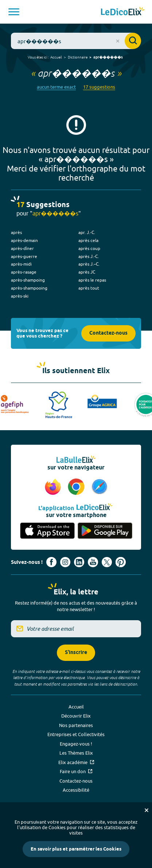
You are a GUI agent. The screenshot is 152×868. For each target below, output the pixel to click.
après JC (87, 272)
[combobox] (76, 41)
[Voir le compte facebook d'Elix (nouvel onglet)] (51, 562)
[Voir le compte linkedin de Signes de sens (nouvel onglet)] (79, 562)
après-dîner (22, 248)
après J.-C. (89, 256)
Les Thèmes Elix (76, 753)
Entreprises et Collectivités (76, 734)
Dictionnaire (78, 57)
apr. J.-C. (87, 232)
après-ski (20, 296)
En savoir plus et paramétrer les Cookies (76, 849)
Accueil (56, 57)
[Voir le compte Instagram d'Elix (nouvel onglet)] (65, 562)
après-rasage (24, 272)
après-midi (21, 264)
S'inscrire (76, 653)
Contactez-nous (108, 333)
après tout (89, 288)
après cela (88, 240)
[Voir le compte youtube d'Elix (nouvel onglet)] (93, 562)
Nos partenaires (76, 725)
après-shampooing (29, 288)
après (16, 232)
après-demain (24, 240)
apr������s (108, 57)
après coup (89, 248)
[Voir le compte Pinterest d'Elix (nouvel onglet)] (121, 562)
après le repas (92, 280)
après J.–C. (89, 264)
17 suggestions (99, 87)
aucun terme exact (56, 87)
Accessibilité (76, 790)
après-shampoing (28, 280)
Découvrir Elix (76, 716)
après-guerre (24, 256)
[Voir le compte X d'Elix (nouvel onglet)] (107, 562)
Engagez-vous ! (76, 744)
